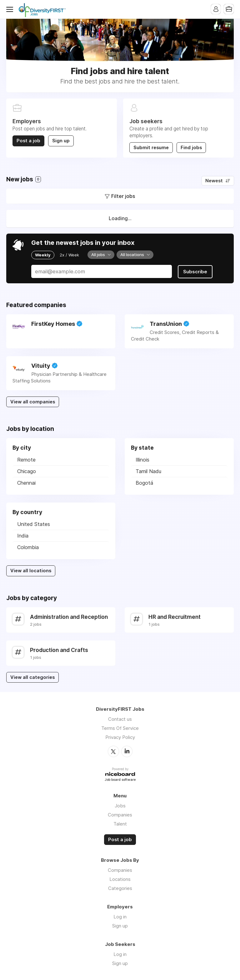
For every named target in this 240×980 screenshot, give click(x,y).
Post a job (28, 141)
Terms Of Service (120, 728)
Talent (120, 823)
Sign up (61, 141)
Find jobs (191, 148)
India (23, 535)
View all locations (31, 570)
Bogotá (144, 482)
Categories (120, 888)
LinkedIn (127, 751)
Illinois (142, 459)
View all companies (33, 402)
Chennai (26, 482)
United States (34, 524)
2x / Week (69, 255)
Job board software (120, 780)
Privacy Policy (120, 737)
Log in (120, 916)
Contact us (120, 719)
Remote (26, 459)
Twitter (113, 751)
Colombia (28, 547)
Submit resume (151, 148)
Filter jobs (123, 196)
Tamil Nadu (148, 471)
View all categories (32, 677)
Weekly (43, 255)
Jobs (120, 805)
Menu (11, 9)
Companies (120, 814)
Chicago (27, 471)
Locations (120, 879)
